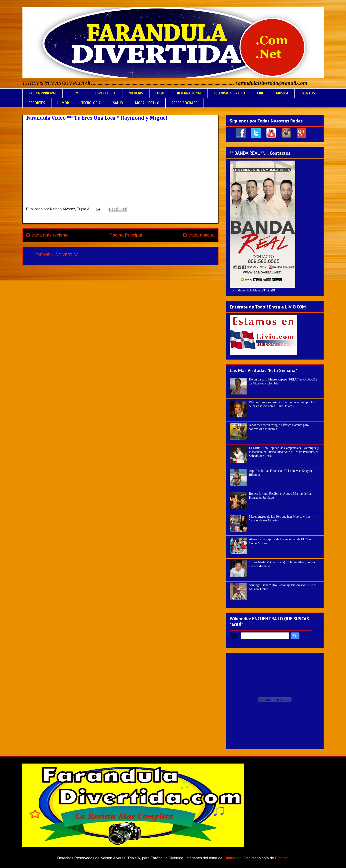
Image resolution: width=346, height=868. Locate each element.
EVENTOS (308, 93)
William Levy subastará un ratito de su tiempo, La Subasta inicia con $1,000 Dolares (282, 404)
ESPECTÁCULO (106, 93)
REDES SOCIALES (184, 103)
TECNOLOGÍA (91, 103)
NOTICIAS (136, 93)
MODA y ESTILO (147, 103)
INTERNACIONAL (189, 93)
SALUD (118, 103)
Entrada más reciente (47, 235)
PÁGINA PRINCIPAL (42, 93)
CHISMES (76, 93)
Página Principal (126, 235)
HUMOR (63, 103)
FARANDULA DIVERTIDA (57, 255)
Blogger (281, 858)
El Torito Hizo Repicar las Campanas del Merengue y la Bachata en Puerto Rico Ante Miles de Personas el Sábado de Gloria (284, 452)
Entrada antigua (199, 235)
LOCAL (160, 93)
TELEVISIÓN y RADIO (229, 93)
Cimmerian (232, 858)
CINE (260, 93)
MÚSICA (282, 93)
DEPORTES (37, 103)
